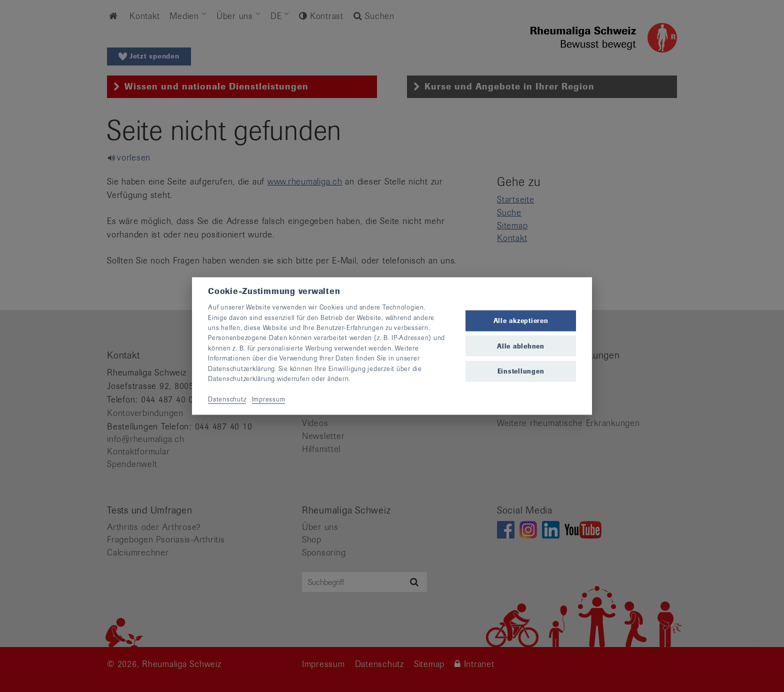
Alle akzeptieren (521, 321)
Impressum (269, 399)
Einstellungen (521, 371)
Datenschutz (227, 399)
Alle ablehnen (521, 346)
